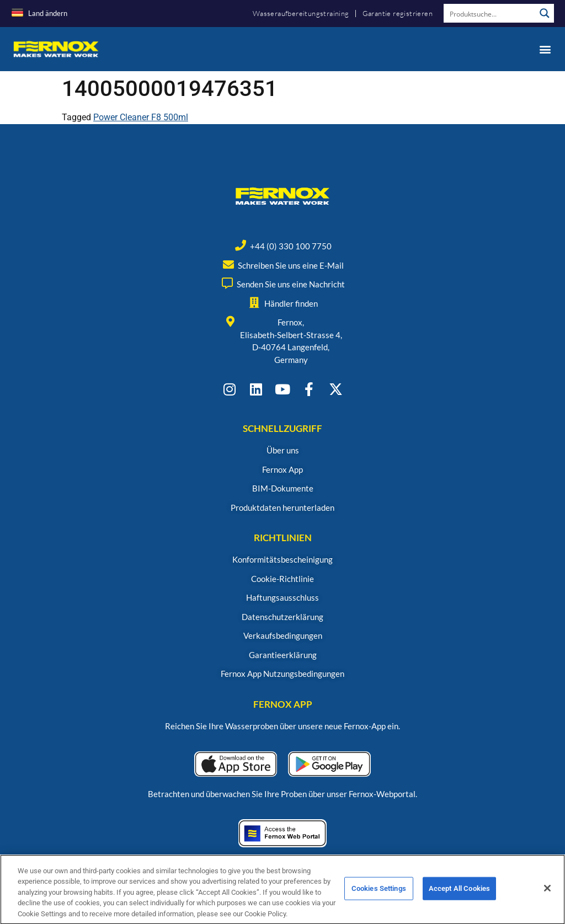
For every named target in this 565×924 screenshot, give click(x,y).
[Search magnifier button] (545, 13)
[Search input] (490, 13)
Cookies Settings (379, 897)
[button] (545, 49)
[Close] (547, 897)
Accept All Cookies (459, 897)
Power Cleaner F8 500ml (141, 117)
